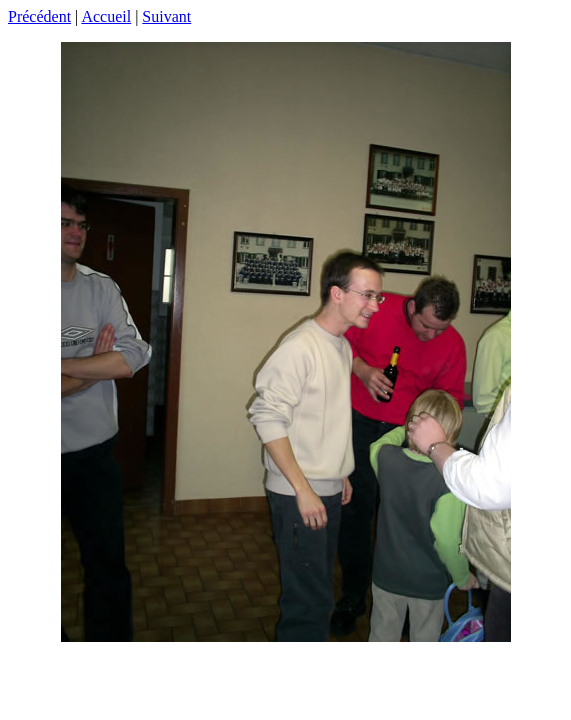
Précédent (39, 16)
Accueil (106, 16)
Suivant (166, 16)
